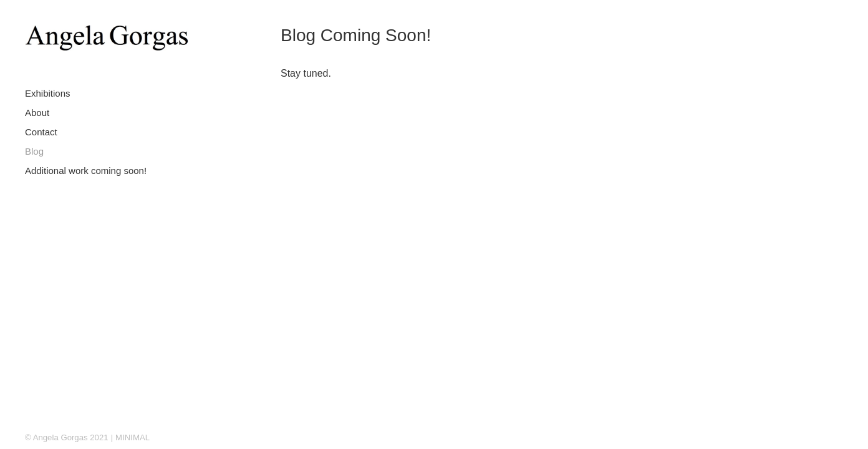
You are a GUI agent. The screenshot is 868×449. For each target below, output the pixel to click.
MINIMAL (133, 437)
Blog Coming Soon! (356, 35)
